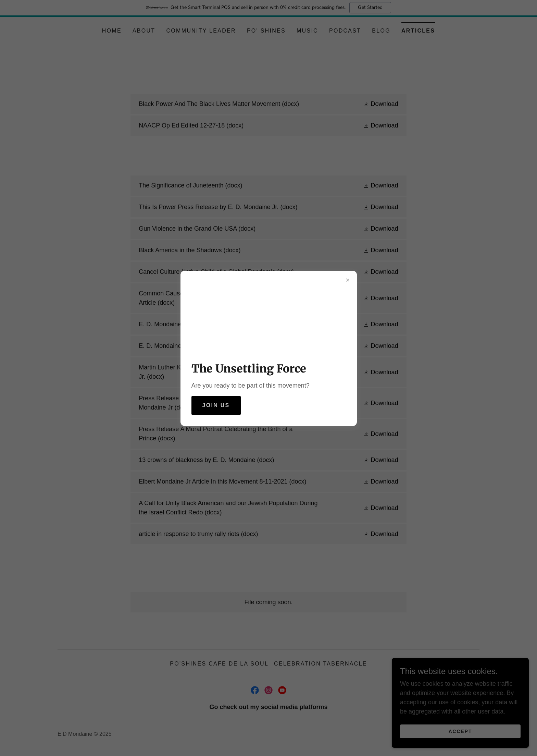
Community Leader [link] (201, 31)
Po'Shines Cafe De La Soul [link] (219, 664)
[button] (381, 104)
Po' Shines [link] (266, 31)
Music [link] (307, 31)
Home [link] (112, 31)
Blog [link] (381, 31)
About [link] (144, 31)
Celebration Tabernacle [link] (321, 664)
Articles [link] (418, 31)
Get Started (370, 8)
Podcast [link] (345, 31)
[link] (268, 104)
